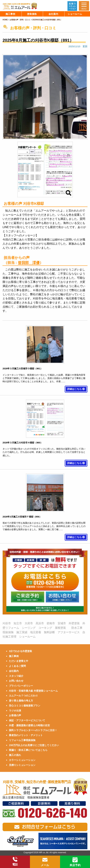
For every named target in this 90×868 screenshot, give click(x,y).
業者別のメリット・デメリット (26, 735)
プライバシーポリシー (21, 686)
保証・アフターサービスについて (27, 720)
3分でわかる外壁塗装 (20, 651)
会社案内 (14, 671)
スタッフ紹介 (16, 676)
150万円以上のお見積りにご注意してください (34, 745)
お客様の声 (15, 715)
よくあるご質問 (17, 666)
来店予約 (75, 862)
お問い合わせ (16, 681)
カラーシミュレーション (22, 760)
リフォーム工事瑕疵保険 (22, 740)
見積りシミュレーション (22, 765)
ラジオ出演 (15, 711)
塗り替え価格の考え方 (21, 701)
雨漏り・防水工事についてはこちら (28, 750)
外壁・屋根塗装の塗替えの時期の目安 (29, 725)
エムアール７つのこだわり (23, 696)
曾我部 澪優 (29, 263)
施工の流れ (15, 755)
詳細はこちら (76, 389)
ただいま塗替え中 (19, 661)
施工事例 (14, 656)
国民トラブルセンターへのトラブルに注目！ (33, 730)
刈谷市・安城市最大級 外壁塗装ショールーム (33, 691)
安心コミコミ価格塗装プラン (25, 706)
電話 (15, 861)
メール (45, 862)
